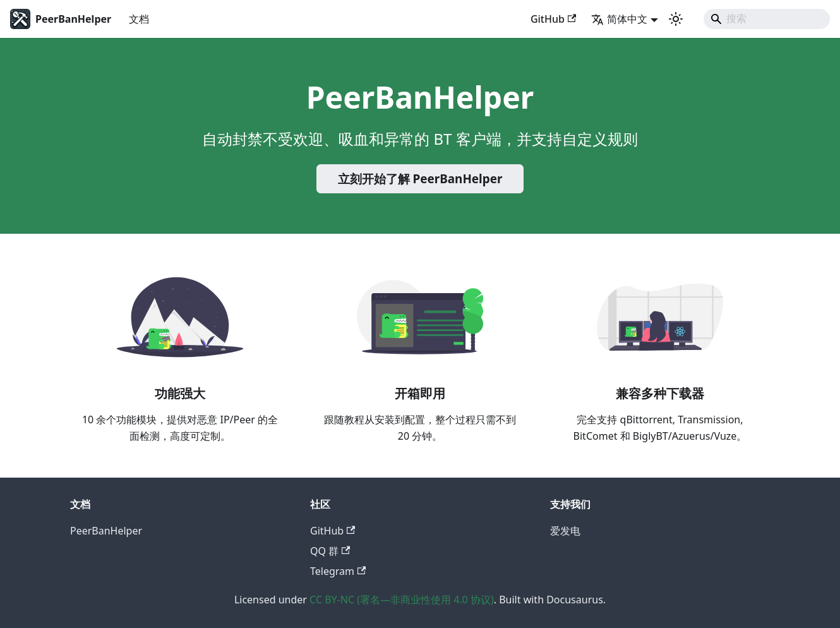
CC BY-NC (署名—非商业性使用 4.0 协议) (402, 600)
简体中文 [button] (619, 19)
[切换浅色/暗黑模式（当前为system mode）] (676, 19)
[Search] (767, 19)
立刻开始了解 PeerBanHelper (420, 179)
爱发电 (565, 531)
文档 (139, 19)
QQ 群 (330, 551)
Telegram (338, 571)
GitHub (553, 19)
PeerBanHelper (106, 531)
